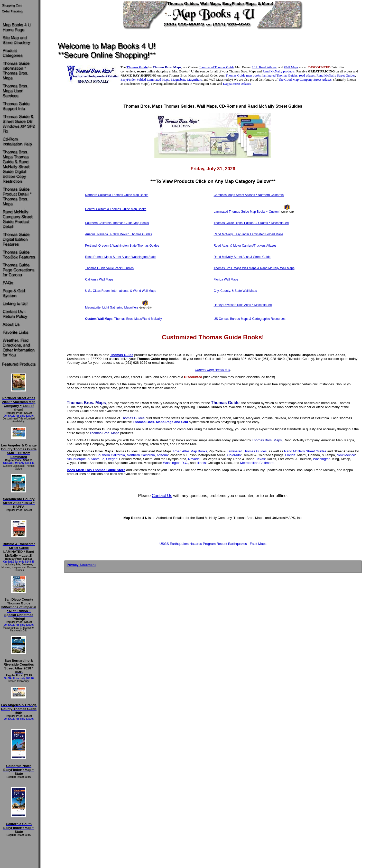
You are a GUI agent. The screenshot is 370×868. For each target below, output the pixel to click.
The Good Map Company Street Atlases (305, 80)
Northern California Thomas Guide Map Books (117, 195)
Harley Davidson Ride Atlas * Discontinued (243, 305)
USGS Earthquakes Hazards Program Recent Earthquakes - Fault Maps (213, 544)
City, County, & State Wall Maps (235, 291)
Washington (322, 459)
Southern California (111, 455)
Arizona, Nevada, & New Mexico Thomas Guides (118, 234)
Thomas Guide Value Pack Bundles (109, 268)
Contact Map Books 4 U (212, 370)
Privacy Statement (81, 565)
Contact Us (162, 496)
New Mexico (346, 455)
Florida (290, 455)
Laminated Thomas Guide (217, 67)
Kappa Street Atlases (237, 84)
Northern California (141, 455)
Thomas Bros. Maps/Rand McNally (123, 319)
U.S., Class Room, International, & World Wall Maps (121, 291)
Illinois (201, 463)
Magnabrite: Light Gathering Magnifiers (112, 307)
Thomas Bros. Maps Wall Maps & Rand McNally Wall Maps (254, 268)
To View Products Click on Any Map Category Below (213, 181)
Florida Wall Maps (226, 279)
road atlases (307, 75)
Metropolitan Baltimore (257, 463)
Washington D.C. (175, 463)
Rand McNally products (279, 71)
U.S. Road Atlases (265, 67)
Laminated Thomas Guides (247, 451)
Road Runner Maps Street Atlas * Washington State (120, 257)
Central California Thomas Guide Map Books (116, 209)
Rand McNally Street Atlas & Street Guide (242, 257)
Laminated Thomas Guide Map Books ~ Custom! (247, 212)
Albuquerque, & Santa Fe (86, 459)
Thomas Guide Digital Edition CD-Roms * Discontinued (251, 223)
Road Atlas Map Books (190, 451)
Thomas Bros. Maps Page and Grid (160, 422)
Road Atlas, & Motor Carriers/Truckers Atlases (245, 246)
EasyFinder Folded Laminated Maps (145, 80)
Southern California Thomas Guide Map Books (117, 223)
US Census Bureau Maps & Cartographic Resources (249, 319)
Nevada (194, 459)
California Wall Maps (99, 279)
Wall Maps (291, 67)
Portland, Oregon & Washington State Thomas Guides (122, 246)
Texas (261, 459)
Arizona (162, 455)
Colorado (234, 455)
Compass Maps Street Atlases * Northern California (249, 195)
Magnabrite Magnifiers (186, 80)
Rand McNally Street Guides (336, 75)
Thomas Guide (137, 67)
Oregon (112, 459)
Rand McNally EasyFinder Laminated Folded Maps (248, 234)
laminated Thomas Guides (280, 75)
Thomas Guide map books (243, 75)
